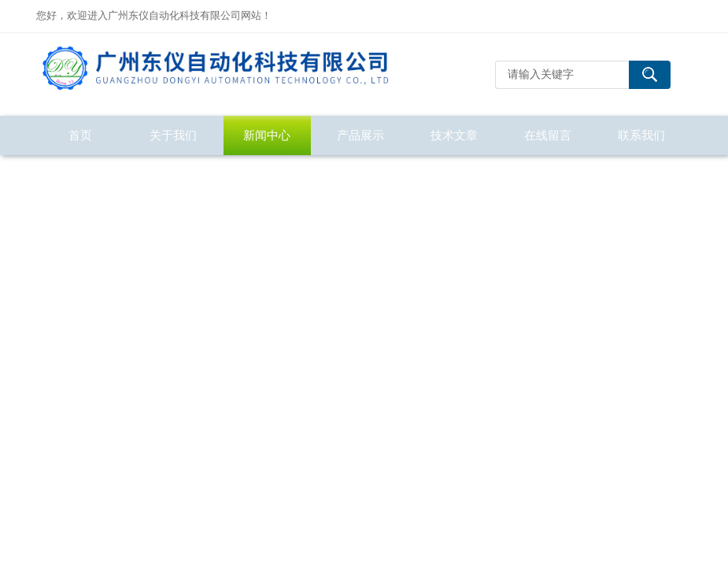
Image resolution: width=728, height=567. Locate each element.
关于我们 (173, 135)
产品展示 (360, 135)
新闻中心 (267, 135)
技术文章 (454, 135)
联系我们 (641, 135)
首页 (80, 135)
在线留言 (548, 135)
